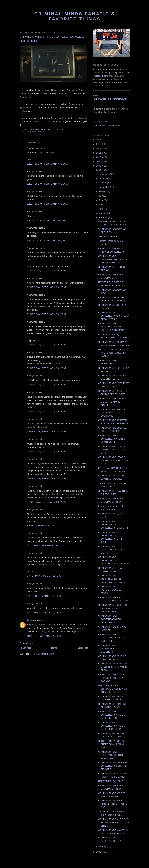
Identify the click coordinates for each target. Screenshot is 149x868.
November (104, 178)
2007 (99, 170)
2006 (99, 852)
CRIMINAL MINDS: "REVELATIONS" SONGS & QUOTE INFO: (113, 638)
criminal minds (36, 132)
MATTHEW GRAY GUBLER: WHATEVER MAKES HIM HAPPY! (112, 353)
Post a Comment (28, 643)
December (104, 174)
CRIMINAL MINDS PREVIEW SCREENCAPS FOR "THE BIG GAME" (113, 766)
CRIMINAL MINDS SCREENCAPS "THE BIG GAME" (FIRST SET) (112, 726)
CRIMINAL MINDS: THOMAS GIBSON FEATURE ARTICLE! (112, 402)
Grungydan (32, 620)
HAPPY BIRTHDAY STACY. (112, 781)
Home (54, 648)
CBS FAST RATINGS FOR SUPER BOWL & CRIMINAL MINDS (113, 744)
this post (111, 79)
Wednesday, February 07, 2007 (48, 164)
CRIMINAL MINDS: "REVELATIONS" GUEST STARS (112, 550)
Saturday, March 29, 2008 (44, 596)
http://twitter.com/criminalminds (110, 99)
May (101, 204)
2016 (99, 140)
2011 (99, 153)
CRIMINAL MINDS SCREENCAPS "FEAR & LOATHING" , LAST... (112, 439)
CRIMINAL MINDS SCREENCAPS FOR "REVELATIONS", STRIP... (112, 579)
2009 (99, 161)
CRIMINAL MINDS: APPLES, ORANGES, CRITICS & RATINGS (112, 678)
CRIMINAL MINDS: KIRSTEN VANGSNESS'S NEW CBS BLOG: (113, 667)
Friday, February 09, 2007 (44, 526)
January (103, 846)
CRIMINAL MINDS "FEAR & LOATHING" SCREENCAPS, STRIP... (113, 450)
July (101, 196)
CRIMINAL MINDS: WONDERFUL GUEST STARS (110, 590)
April (101, 209)
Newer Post (25, 648)
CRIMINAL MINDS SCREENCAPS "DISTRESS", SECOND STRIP (114, 316)
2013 (99, 144)
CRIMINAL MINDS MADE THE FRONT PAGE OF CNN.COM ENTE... (114, 823)
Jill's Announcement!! (108, 237)
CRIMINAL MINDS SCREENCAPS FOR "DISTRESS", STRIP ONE (112, 327)
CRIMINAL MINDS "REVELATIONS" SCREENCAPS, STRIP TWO (114, 560)
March (102, 213)
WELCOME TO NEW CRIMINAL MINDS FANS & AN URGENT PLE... (113, 689)
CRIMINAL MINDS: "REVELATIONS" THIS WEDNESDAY (111, 755)
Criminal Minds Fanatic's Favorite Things (75, 16)
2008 (99, 166)
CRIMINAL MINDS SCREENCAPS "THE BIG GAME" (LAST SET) (112, 715)
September (104, 187)
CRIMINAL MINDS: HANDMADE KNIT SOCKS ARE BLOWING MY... (113, 259)
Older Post (83, 648)
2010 (99, 157)
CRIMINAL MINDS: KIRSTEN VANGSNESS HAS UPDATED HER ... (113, 608)
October (103, 183)
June (101, 200)
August (102, 191)
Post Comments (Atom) (44, 654)
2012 (99, 148)
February (103, 218)
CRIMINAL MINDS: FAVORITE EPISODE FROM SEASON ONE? (113, 804)
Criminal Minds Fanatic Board (107, 126)
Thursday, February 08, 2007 (47, 271)
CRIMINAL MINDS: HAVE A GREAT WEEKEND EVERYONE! (112, 413)
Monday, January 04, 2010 (44, 636)
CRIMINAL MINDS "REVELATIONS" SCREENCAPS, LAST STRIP (114, 525)
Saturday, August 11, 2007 (45, 576)
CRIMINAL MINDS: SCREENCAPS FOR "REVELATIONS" (110, 619)
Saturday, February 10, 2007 (47, 545)
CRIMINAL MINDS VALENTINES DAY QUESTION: (109, 649)
